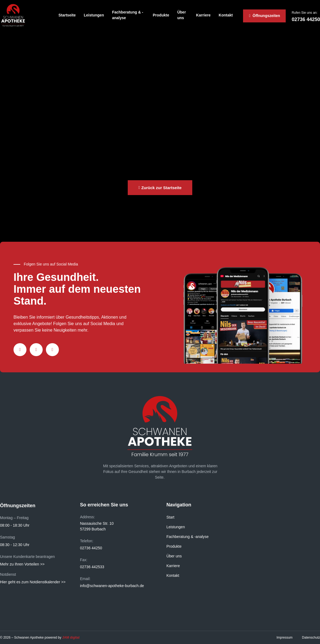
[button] (160, 188)
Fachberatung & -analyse (128, 15)
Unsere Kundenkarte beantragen (27, 557)
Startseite (67, 15)
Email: (85, 579)
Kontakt (226, 15)
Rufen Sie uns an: (304, 13)
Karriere (203, 15)
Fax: (84, 560)
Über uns (181, 15)
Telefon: (87, 541)
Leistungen (94, 15)
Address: (87, 517)
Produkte (161, 15)
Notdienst (8, 574)
